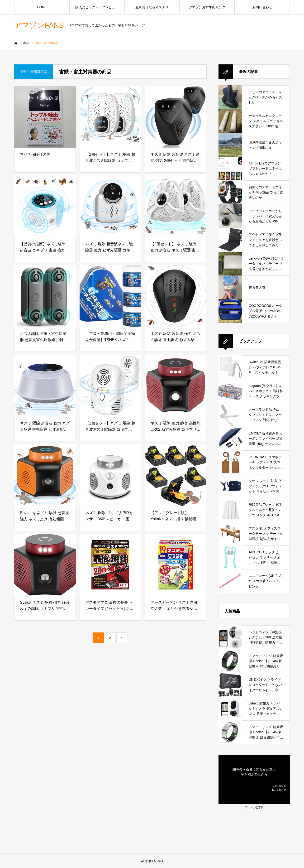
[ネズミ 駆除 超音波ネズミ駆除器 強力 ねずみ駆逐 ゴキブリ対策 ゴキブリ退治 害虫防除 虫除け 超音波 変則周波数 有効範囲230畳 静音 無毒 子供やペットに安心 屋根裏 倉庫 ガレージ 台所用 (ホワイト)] (110, 206)
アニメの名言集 (254, 807)
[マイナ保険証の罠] (45, 117)
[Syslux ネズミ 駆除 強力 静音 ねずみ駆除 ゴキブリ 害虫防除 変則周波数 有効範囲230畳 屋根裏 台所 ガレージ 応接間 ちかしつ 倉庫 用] (45, 565)
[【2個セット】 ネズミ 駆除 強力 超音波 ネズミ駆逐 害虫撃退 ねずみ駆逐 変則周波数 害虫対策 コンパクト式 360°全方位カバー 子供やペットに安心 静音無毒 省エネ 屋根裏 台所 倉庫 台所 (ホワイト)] (176, 206)
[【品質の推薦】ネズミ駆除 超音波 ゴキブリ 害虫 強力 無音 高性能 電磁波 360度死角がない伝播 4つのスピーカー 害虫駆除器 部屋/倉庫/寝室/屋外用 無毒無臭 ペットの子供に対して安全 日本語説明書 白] (45, 206)
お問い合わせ (262, 7)
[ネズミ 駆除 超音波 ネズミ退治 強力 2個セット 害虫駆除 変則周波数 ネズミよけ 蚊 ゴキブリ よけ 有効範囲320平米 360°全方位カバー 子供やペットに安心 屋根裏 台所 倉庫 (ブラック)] (176, 117)
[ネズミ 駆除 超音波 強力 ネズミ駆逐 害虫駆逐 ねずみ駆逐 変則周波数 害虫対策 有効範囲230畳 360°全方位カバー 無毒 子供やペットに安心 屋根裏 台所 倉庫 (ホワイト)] (45, 386)
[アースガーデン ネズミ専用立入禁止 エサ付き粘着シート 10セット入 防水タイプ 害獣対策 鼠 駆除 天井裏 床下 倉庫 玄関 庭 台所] (176, 565)
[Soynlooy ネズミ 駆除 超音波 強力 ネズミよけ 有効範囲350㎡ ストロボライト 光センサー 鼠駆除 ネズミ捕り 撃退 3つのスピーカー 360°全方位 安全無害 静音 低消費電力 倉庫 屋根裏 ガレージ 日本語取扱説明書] (45, 475)
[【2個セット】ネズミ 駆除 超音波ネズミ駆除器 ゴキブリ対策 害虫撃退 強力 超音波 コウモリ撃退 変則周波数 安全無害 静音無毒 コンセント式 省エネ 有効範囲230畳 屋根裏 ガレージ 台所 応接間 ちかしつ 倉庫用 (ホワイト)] (110, 117)
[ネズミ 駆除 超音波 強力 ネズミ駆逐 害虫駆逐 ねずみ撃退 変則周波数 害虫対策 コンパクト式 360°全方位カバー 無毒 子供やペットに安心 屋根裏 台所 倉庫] (176, 296)
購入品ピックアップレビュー (97, 7)
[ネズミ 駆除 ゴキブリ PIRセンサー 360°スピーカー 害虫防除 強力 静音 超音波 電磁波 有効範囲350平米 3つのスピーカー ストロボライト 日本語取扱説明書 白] (110, 475)
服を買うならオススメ (152, 7)
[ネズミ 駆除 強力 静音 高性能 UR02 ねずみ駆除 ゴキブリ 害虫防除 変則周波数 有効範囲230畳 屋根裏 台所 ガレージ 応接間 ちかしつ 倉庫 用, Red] (176, 386)
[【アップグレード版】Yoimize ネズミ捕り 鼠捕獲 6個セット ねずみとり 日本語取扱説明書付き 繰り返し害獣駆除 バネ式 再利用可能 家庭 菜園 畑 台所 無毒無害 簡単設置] (176, 475)
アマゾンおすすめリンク (207, 7)
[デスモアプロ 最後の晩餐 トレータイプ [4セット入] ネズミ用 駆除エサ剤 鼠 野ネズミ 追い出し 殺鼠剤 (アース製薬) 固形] (110, 565)
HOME (42, 7)
